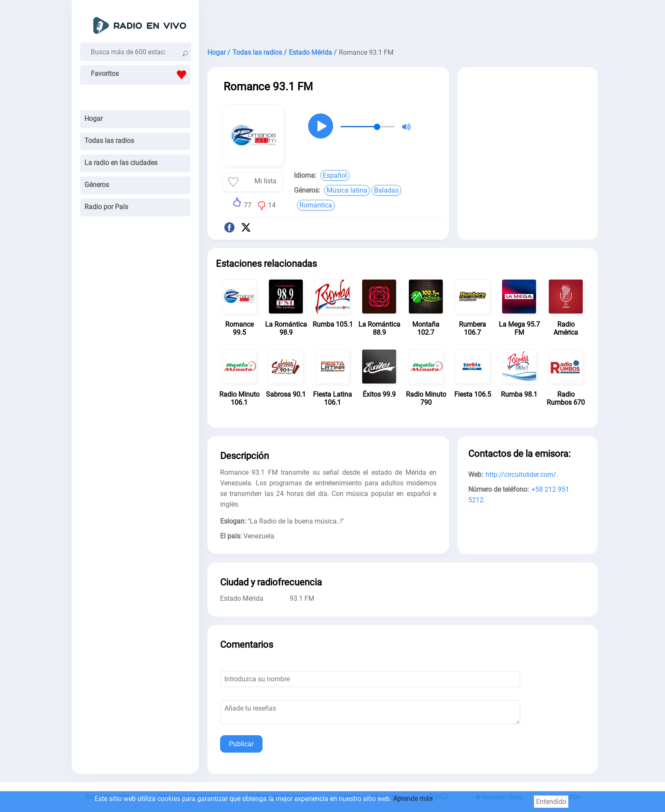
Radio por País (106, 207)
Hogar (94, 119)
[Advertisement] (402, 21)
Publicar (241, 744)
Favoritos (141, 75)
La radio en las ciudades (121, 163)
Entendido (551, 802)
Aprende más (413, 799)
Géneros (97, 185)
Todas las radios (109, 141)
